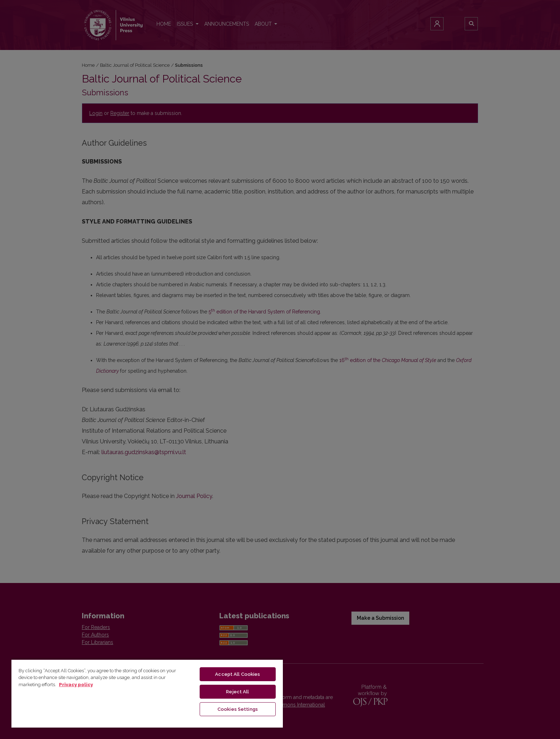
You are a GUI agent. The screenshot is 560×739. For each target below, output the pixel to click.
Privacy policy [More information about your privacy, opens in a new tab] (76, 685)
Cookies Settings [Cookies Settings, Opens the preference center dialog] (238, 709)
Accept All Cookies (237, 674)
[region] (147, 693)
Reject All (237, 692)
